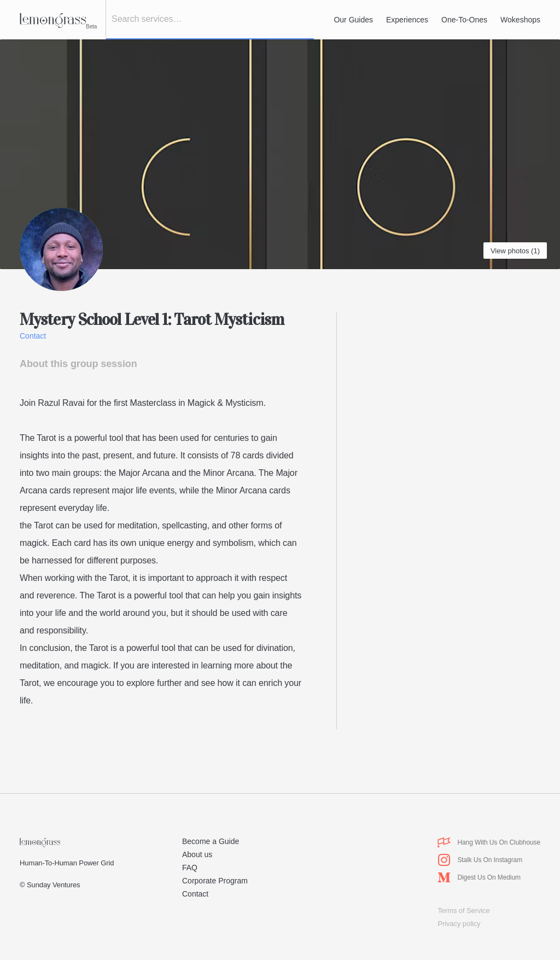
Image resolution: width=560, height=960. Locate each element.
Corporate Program (215, 881)
